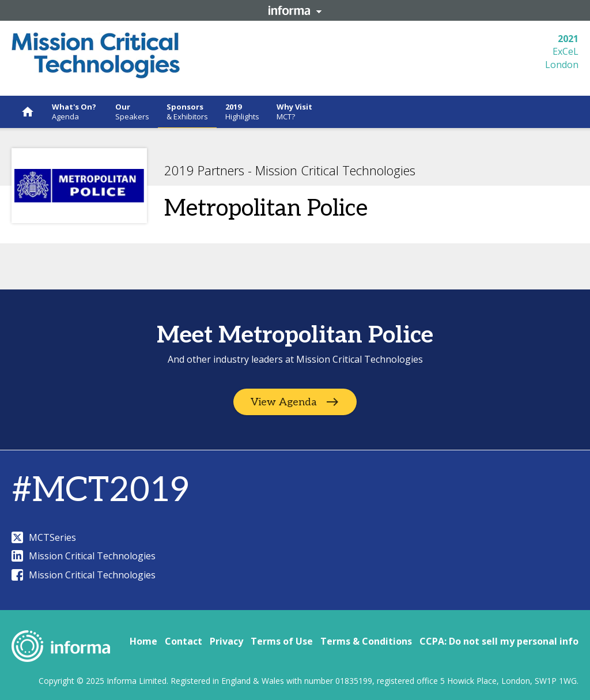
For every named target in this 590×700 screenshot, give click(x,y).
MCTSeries (44, 537)
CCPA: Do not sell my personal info (499, 641)
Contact (184, 641)
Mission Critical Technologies (84, 556)
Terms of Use (282, 641)
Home (143, 641)
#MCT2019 (101, 491)
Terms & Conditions (366, 641)
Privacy (226, 641)
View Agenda (284, 402)
